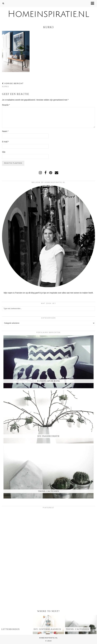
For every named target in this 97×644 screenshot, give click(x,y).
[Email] (57, 173)
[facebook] (45, 173)
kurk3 (13, 85)
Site (4, 152)
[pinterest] (51, 173)
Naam (5, 131)
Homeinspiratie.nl (49, 14)
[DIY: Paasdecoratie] (49, 417)
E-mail (5, 142)
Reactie (6, 105)
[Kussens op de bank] (49, 362)
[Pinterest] (18, 526)
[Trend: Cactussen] (49, 472)
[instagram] (40, 173)
